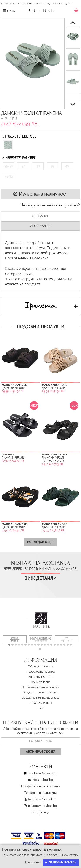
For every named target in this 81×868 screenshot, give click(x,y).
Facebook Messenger (42, 773)
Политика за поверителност (40, 687)
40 (67, 166)
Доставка (53, 698)
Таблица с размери (40, 666)
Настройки (33, 862)
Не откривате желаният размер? (50, 205)
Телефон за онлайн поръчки (40, 786)
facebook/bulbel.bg (42, 799)
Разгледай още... (40, 542)
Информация (41, 226)
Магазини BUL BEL (40, 677)
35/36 (9, 166)
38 (38, 166)
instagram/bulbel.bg (42, 806)
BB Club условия (40, 703)
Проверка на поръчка (40, 672)
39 (52, 166)
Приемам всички (61, 863)
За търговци (41, 812)
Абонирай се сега (41, 752)
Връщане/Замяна (34, 698)
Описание (40, 216)
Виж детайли (40, 578)
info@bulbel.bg (42, 780)
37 (23, 166)
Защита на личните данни (40, 692)
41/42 (9, 177)
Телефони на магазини (40, 793)
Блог (41, 708)
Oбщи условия (40, 682)
